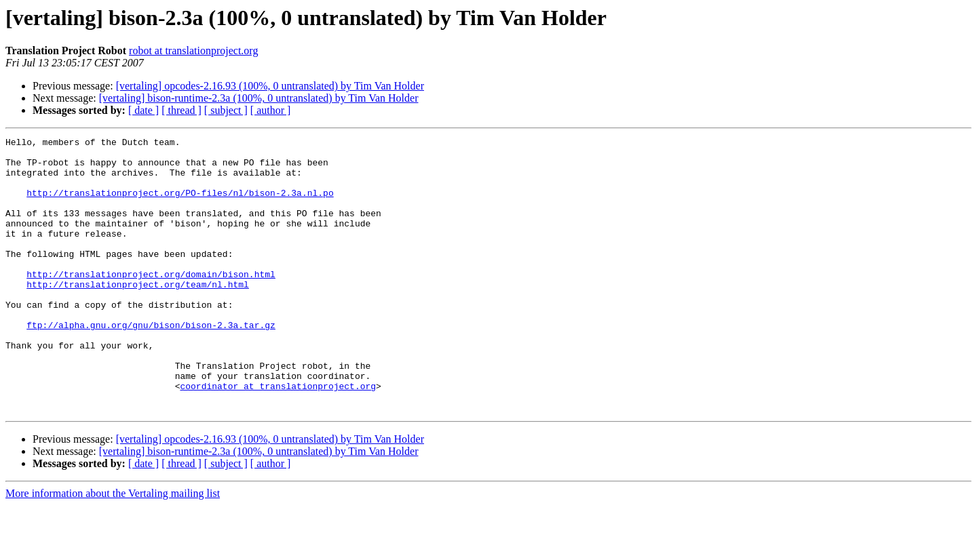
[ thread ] (181, 110)
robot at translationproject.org (193, 51)
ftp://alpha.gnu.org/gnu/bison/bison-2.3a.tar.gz (151, 363)
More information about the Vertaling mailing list (113, 548)
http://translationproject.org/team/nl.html (138, 315)
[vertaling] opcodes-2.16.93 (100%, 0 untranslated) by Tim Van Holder (270, 86)
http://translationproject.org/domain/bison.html (151, 302)
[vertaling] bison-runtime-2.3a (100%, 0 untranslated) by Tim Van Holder (259, 98)
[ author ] (271, 110)
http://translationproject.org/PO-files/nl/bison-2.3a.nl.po (180, 205)
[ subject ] (226, 110)
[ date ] (143, 110)
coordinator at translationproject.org (278, 437)
